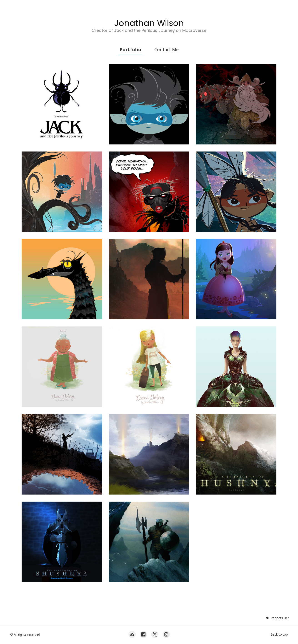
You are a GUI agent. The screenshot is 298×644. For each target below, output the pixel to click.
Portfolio (130, 49)
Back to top (279, 634)
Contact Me (167, 49)
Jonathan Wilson (149, 23)
